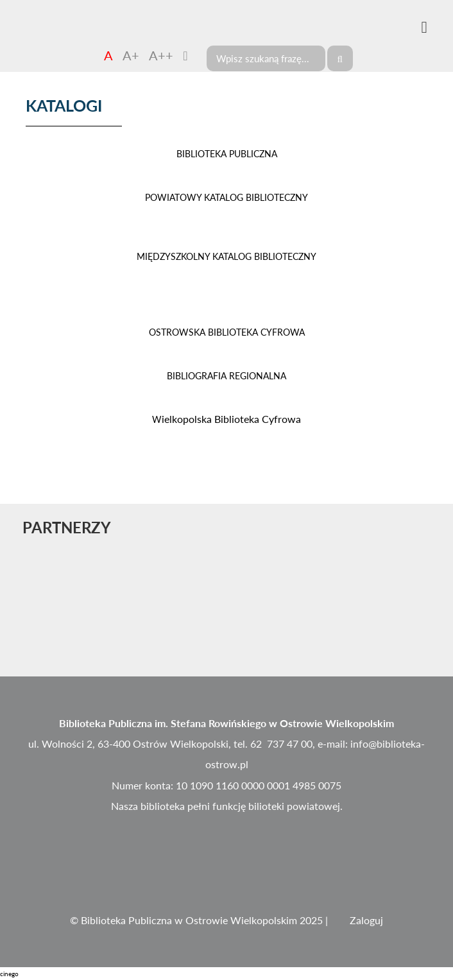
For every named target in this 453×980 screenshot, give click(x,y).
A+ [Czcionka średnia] (131, 55)
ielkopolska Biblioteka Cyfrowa (226, 419)
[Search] (266, 58)
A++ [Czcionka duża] (161, 55)
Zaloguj (366, 920)
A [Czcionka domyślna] (108, 55)
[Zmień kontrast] (185, 55)
